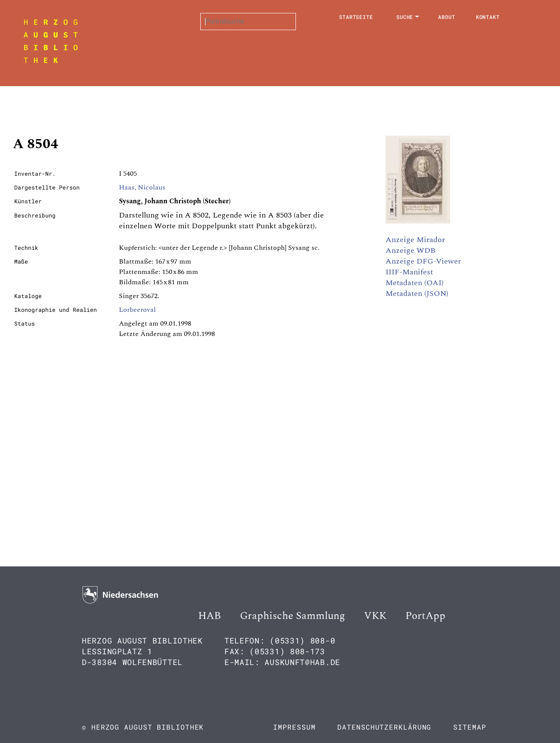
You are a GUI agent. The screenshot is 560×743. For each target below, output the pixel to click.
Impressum (294, 727)
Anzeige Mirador (415, 240)
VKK (375, 616)
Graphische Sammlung (292, 616)
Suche (405, 17)
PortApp (425, 616)
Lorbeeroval (137, 310)
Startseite (356, 17)
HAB (210, 616)
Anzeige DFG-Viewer (423, 261)
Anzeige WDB (411, 250)
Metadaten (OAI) (415, 283)
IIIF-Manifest (409, 272)
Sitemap (470, 727)
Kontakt (488, 17)
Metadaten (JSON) (417, 294)
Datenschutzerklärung (384, 727)
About (447, 17)
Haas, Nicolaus (142, 187)
